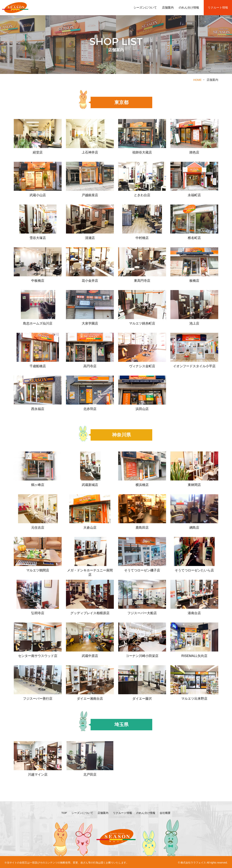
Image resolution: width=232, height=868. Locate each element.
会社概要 (168, 812)
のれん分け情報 (189, 8)
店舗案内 (168, 8)
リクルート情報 (218, 8)
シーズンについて (145, 8)
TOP (62, 812)
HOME (197, 80)
